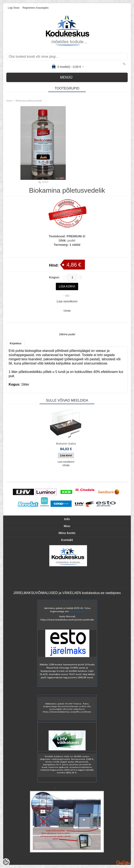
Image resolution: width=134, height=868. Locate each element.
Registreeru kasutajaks (35, 8)
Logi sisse (14, 8)
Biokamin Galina (66, 444)
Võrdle (67, 311)
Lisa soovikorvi (67, 301)
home (9, 101)
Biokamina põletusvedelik (29, 101)
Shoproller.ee (123, 863)
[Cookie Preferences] (6, 862)
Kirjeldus (16, 343)
